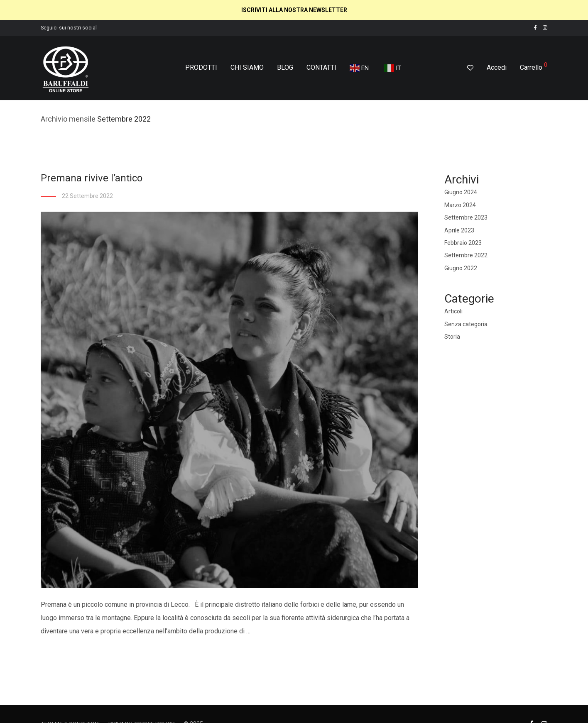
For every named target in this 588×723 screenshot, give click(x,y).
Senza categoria (466, 324)
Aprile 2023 (459, 230)
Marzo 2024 (460, 205)
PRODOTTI (201, 67)
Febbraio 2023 (463, 243)
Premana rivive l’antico (92, 178)
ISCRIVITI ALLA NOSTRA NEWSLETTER (294, 10)
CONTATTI (321, 67)
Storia (452, 337)
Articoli (453, 311)
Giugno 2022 (461, 268)
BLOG (285, 67)
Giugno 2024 (461, 192)
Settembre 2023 (466, 217)
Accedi (497, 67)
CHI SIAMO (247, 67)
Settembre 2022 (466, 255)
